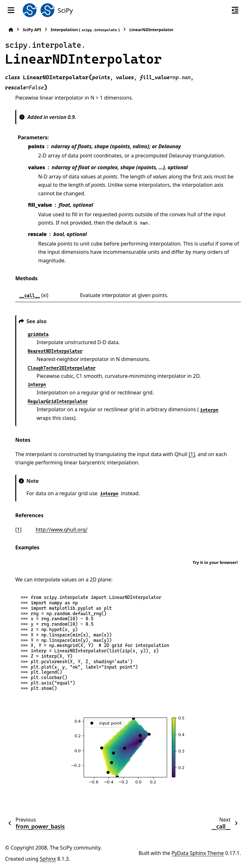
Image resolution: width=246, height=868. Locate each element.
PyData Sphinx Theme (198, 853)
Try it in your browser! (215, 562)
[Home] (11, 30)
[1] (192, 454)
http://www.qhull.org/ (62, 530)
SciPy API (32, 30)
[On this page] (235, 10)
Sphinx (48, 859)
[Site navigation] (11, 10)
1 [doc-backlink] (18, 530)
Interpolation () (85, 30)
